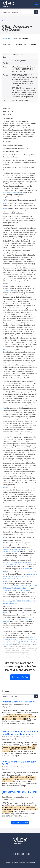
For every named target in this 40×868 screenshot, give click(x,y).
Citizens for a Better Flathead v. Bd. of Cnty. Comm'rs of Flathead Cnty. (20, 733)
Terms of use (9, 863)
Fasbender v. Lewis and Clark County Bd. (19, 793)
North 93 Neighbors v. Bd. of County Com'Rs (19, 763)
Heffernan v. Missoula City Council (18, 702)
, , (19, 563)
